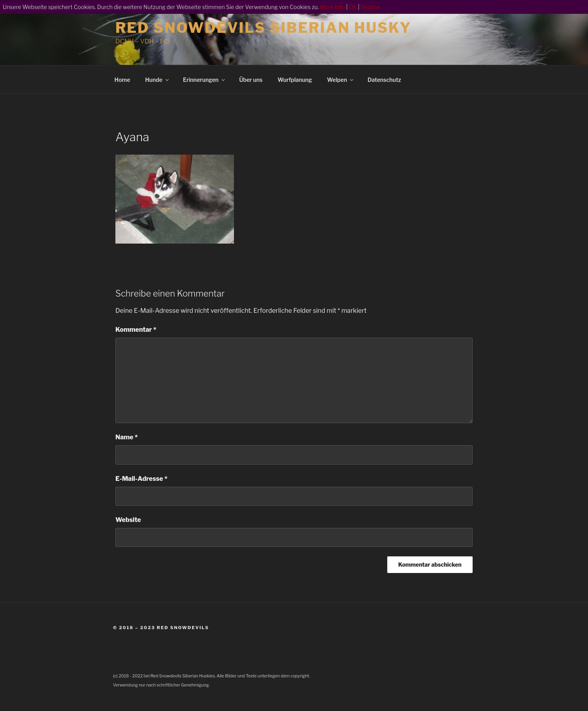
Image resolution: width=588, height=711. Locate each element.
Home (122, 80)
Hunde (157, 80)
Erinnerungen (204, 80)
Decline (370, 7)
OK (353, 7)
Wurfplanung (295, 80)
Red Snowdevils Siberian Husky (264, 28)
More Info (333, 7)
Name (127, 437)
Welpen (341, 80)
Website (128, 520)
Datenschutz (384, 80)
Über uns (251, 80)
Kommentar (136, 330)
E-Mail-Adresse (141, 479)
